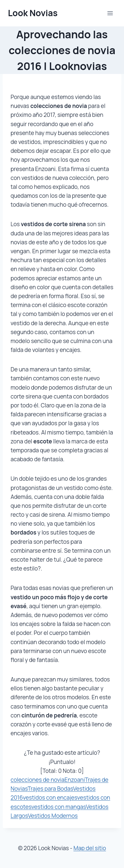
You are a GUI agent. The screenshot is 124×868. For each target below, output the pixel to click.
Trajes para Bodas (50, 789)
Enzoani (75, 780)
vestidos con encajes (50, 798)
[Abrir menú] (110, 13)
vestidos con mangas (59, 807)
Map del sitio (90, 848)
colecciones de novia (38, 780)
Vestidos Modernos (53, 816)
